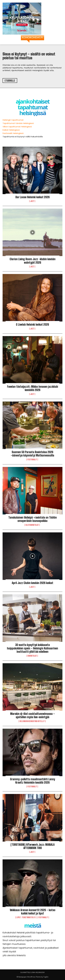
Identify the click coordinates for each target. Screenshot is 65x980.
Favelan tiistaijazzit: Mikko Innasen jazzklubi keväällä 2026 (33, 388)
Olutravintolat (32, 525)
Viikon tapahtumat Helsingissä (17, 127)
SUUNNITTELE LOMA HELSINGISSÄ (32, 972)
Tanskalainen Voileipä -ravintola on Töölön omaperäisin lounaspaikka (33, 519)
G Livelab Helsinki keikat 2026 (32, 325)
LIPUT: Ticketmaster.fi (26, 917)
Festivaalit (32, 460)
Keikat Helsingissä (11, 130)
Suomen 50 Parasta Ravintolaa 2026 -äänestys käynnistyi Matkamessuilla (32, 454)
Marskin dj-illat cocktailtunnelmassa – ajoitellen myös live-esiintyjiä (32, 715)
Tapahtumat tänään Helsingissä (18, 123)
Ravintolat (32, 656)
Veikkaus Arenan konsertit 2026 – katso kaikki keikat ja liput (33, 912)
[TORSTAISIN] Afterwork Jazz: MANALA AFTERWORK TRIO (33, 846)
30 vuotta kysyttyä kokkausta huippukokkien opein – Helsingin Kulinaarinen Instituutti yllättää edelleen (32, 648)
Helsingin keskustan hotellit (32, 721)
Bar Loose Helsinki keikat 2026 (33, 197)
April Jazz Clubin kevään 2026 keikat (32, 583)
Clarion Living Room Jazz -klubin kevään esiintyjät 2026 (33, 261)
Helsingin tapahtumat (13, 120)
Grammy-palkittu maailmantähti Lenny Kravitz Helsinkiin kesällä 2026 (33, 781)
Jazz (32, 201)
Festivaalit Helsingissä (13, 133)
